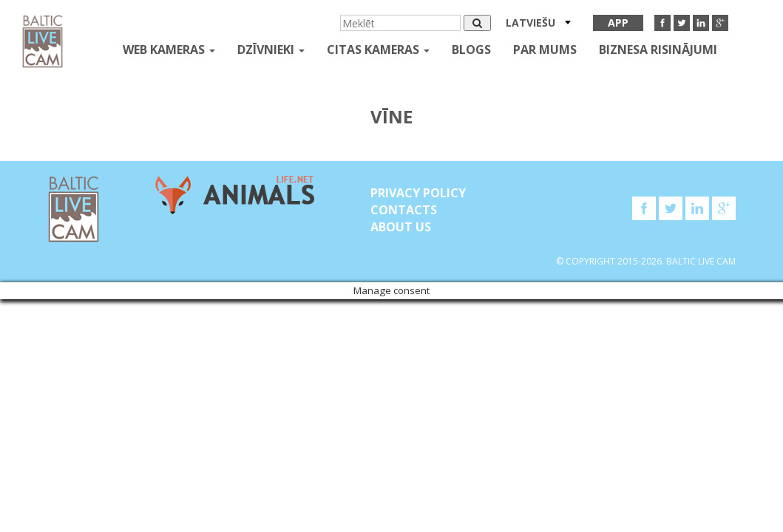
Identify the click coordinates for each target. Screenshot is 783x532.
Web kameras (169, 50)
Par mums (545, 50)
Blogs (471, 50)
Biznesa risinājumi (658, 50)
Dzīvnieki (271, 50)
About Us (401, 227)
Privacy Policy (418, 193)
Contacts (404, 210)
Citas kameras (378, 50)
